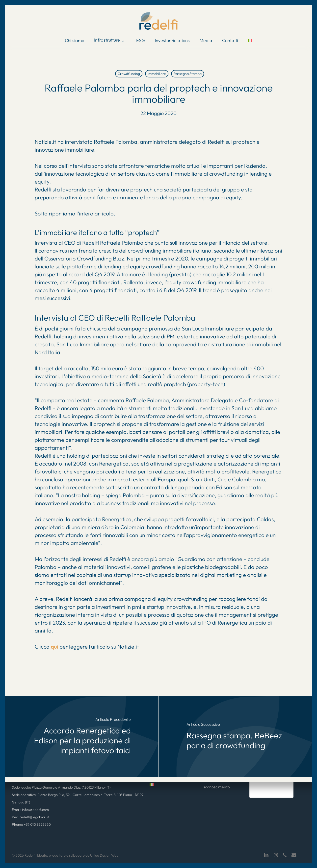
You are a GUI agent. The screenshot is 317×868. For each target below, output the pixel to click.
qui (54, 647)
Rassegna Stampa (188, 74)
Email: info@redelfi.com (30, 810)
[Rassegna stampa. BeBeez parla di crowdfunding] (235, 736)
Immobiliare (157, 74)
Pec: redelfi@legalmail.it (31, 817)
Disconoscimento (215, 787)
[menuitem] (250, 41)
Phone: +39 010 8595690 (31, 824)
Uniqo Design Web (104, 855)
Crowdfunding (129, 74)
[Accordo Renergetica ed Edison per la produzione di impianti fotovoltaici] (82, 736)
